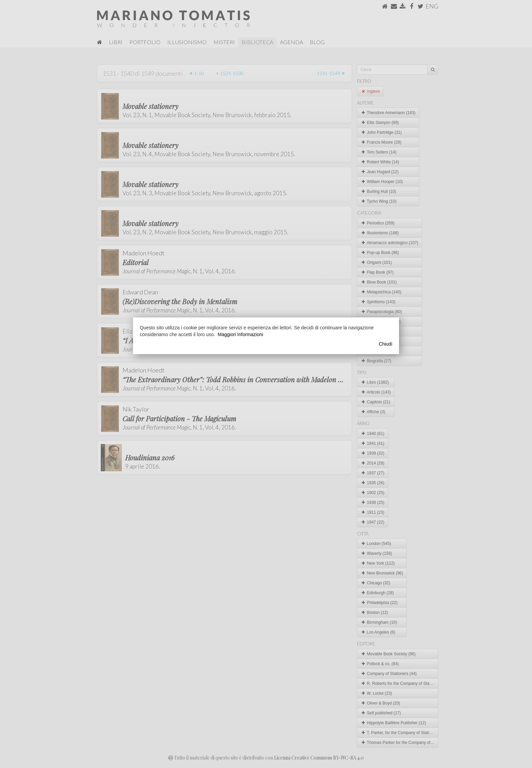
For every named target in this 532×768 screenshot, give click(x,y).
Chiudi (385, 344)
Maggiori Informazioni (241, 334)
